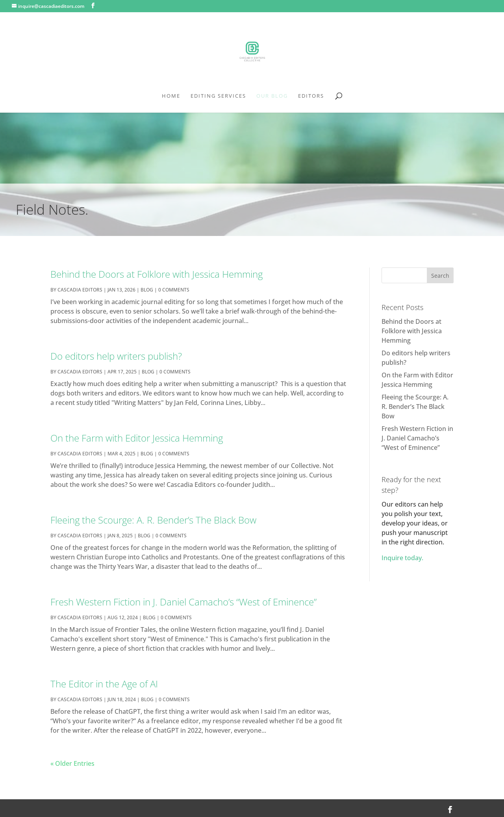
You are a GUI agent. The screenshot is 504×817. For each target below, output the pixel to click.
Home (171, 96)
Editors (311, 96)
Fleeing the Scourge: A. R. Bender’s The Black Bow (153, 520)
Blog (147, 290)
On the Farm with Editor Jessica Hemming (137, 438)
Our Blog (272, 96)
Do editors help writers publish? (116, 356)
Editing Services (218, 96)
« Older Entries (72, 763)
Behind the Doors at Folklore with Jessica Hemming (157, 274)
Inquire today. (402, 558)
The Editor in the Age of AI (104, 684)
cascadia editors (80, 290)
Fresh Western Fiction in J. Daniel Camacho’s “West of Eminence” (183, 602)
